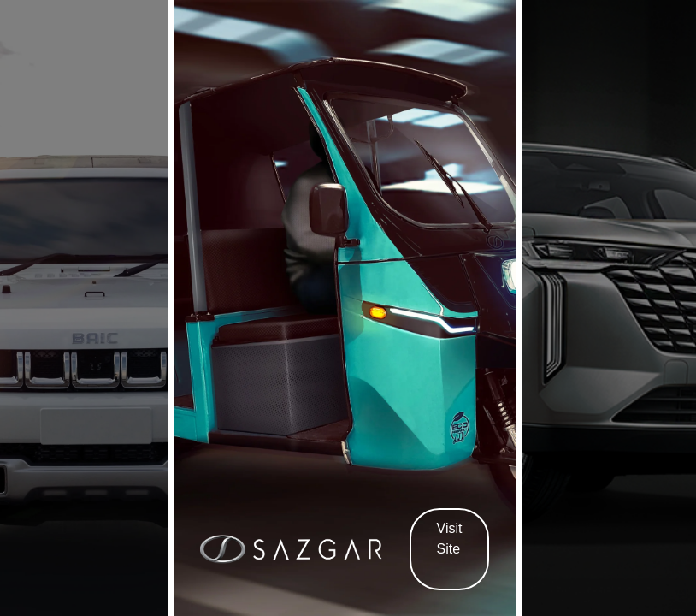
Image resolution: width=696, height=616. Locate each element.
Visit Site (450, 548)
